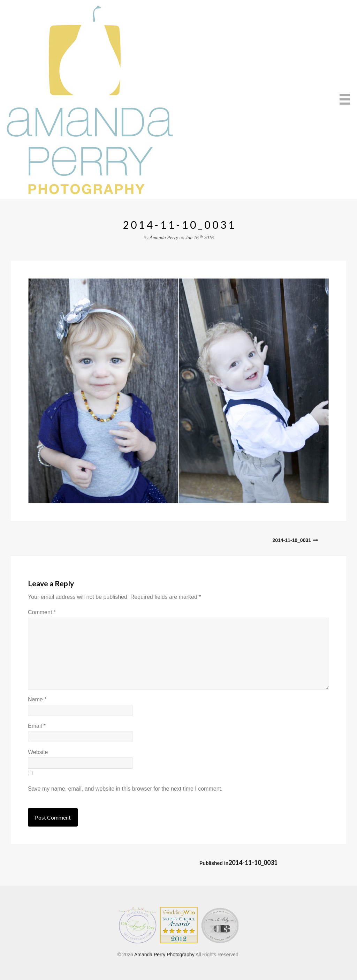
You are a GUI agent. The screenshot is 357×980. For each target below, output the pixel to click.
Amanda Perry (164, 238)
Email (37, 726)
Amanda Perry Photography (164, 955)
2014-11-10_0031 (292, 540)
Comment (42, 612)
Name (37, 699)
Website (38, 752)
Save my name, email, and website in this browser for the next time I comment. (125, 789)
